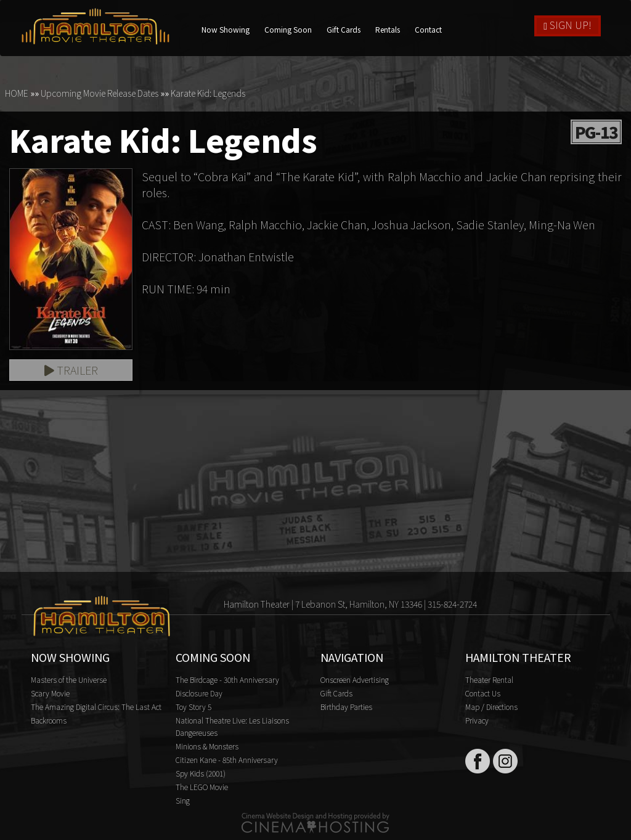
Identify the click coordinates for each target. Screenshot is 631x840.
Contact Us (483, 693)
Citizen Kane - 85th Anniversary (227, 760)
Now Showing (226, 29)
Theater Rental (489, 679)
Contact (428, 29)
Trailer (71, 370)
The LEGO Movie (202, 787)
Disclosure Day (199, 693)
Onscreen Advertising (355, 679)
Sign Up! (568, 25)
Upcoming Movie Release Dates (100, 93)
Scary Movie (50, 693)
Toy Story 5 (193, 707)
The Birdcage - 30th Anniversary (227, 679)
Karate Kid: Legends (208, 93)
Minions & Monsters (207, 746)
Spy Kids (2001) (201, 773)
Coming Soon (288, 29)
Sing (183, 800)
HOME (17, 93)
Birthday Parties (346, 707)
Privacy (477, 720)
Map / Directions (491, 707)
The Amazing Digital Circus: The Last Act (96, 707)
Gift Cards (344, 29)
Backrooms (49, 720)
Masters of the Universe (69, 679)
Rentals (388, 29)
